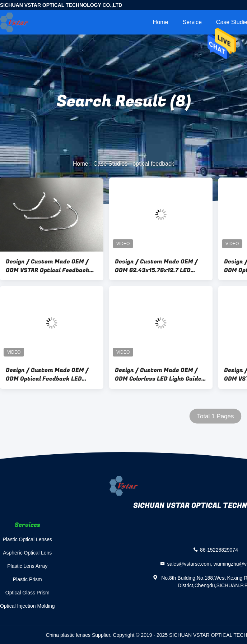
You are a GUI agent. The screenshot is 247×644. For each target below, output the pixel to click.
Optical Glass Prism (27, 593)
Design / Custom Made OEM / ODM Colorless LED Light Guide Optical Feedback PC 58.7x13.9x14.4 (158, 374)
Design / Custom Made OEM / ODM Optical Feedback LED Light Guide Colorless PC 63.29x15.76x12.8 (47, 374)
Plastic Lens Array (27, 566)
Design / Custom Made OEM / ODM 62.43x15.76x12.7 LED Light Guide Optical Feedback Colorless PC (157, 266)
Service (192, 22)
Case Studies (110, 164)
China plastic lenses (68, 635)
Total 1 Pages (215, 416)
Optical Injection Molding (27, 606)
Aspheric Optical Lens (27, 553)
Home (161, 22)
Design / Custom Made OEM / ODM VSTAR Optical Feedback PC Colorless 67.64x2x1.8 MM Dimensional (48, 266)
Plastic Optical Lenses (27, 539)
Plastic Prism (27, 579)
